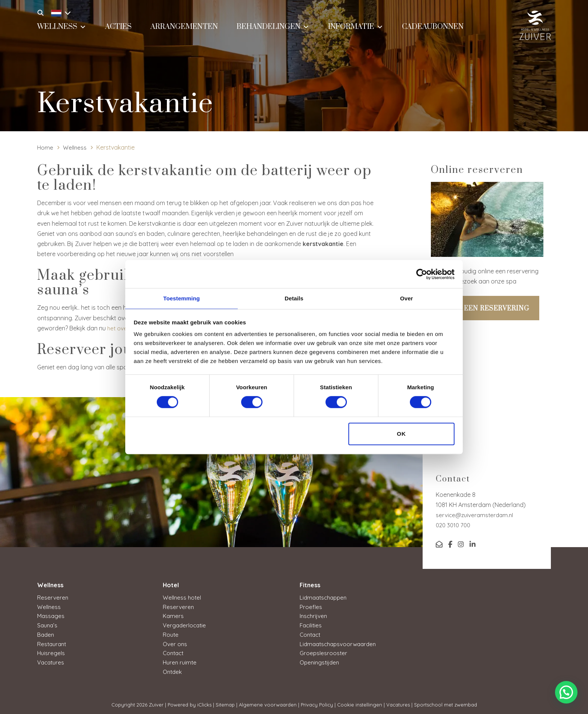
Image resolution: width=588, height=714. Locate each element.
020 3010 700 (454, 525)
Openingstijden (321, 660)
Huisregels (51, 651)
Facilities (311, 624)
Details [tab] (294, 298)
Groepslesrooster (324, 651)
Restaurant (53, 642)
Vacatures (52, 660)
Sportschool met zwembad (445, 702)
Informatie (356, 32)
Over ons (175, 642)
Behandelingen (273, 32)
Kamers (173, 615)
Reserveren (53, 597)
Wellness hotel (182, 597)
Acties (118, 32)
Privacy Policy (317, 702)
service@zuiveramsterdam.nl (476, 515)
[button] (566, 692)
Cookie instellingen (360, 702)
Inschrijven (314, 615)
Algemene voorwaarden (268, 702)
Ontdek (173, 669)
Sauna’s (48, 624)
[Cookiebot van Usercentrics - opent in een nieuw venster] (422, 274)
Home (45, 147)
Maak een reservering (485, 309)
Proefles (311, 606)
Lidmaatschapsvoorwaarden (340, 642)
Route (171, 633)
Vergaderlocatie (185, 624)
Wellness (62, 32)
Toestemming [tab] (181, 298)
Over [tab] (407, 298)
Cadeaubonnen (433, 32)
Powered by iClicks (190, 702)
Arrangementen (184, 32)
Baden (46, 633)
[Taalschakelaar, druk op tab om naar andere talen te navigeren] (59, 12)
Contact (174, 651)
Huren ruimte (181, 660)
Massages (51, 615)
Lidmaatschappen (325, 597)
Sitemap (225, 702)
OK (401, 434)
